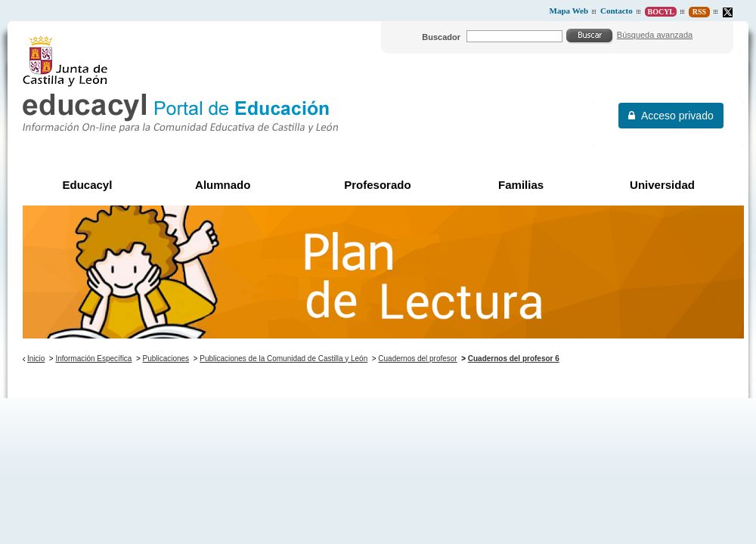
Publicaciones (166, 359)
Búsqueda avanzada (655, 35)
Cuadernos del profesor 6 (514, 359)
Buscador (441, 37)
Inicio (36, 359)
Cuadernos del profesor (417, 359)
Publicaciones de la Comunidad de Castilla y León (283, 359)
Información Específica (93, 359)
